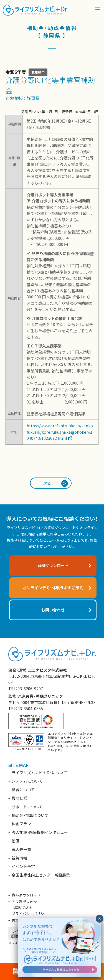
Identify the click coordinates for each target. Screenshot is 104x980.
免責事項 (19, 920)
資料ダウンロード (26, 895)
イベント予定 (23, 866)
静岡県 (33, 98)
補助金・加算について (30, 815)
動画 (16, 841)
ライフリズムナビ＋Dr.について (39, 773)
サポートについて (27, 807)
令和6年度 (16, 72)
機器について (23, 789)
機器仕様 (19, 798)
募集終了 (38, 72)
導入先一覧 (21, 849)
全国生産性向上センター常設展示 (41, 875)
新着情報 (19, 858)
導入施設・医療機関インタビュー (40, 832)
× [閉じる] (99, 919)
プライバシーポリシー (30, 914)
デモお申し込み (24, 901)
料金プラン (21, 824)
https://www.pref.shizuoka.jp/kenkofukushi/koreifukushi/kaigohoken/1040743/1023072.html (60, 432)
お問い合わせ (22, 907)
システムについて (27, 781)
